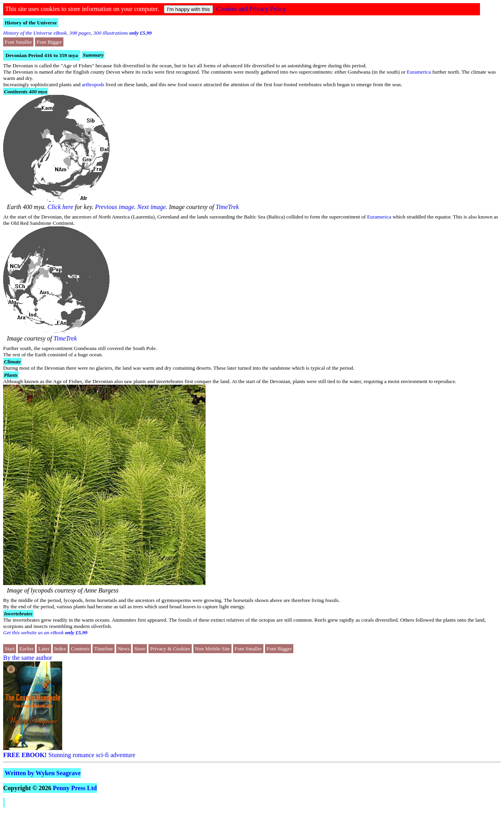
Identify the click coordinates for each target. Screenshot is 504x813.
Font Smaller (18, 42)
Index (60, 649)
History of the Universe (31, 23)
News (124, 649)
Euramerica (419, 72)
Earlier (26, 649)
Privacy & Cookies (170, 649)
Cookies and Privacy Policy (251, 9)
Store (140, 649)
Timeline (104, 649)
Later (44, 649)
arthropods (93, 84)
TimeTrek (227, 207)
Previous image (114, 207)
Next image (152, 207)
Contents (80, 649)
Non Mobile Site (212, 649)
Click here (61, 207)
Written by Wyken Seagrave (43, 773)
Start (10, 649)
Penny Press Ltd (75, 788)
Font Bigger (49, 42)
